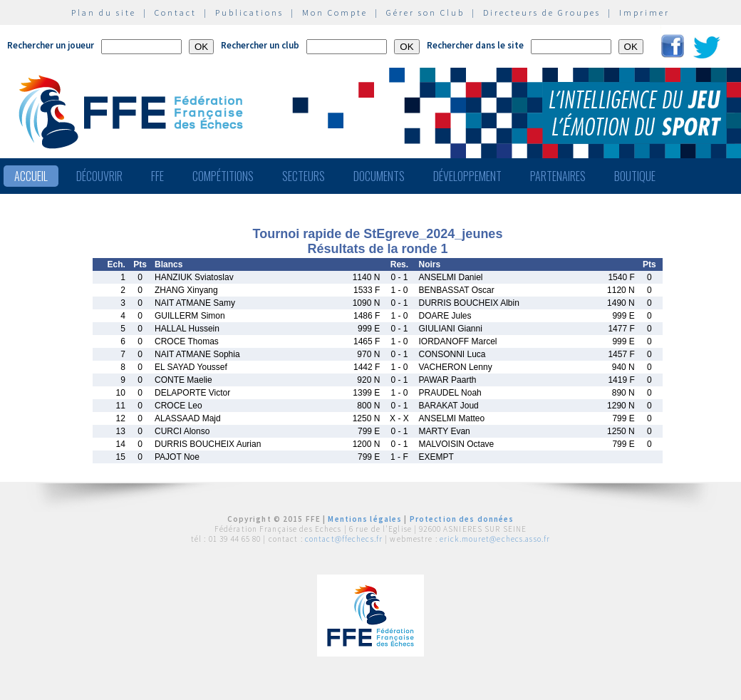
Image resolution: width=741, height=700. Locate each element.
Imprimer (644, 12)
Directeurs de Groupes (542, 12)
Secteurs (304, 176)
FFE (157, 176)
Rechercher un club (260, 45)
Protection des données (462, 519)
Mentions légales (365, 519)
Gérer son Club (425, 12)
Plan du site (104, 12)
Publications (249, 12)
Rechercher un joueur (51, 45)
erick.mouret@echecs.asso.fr (495, 539)
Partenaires (558, 176)
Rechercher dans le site (475, 45)
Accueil (31, 176)
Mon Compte (335, 12)
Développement (467, 176)
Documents (379, 176)
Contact (176, 12)
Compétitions (223, 176)
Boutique (635, 176)
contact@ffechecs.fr (344, 539)
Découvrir (99, 176)
